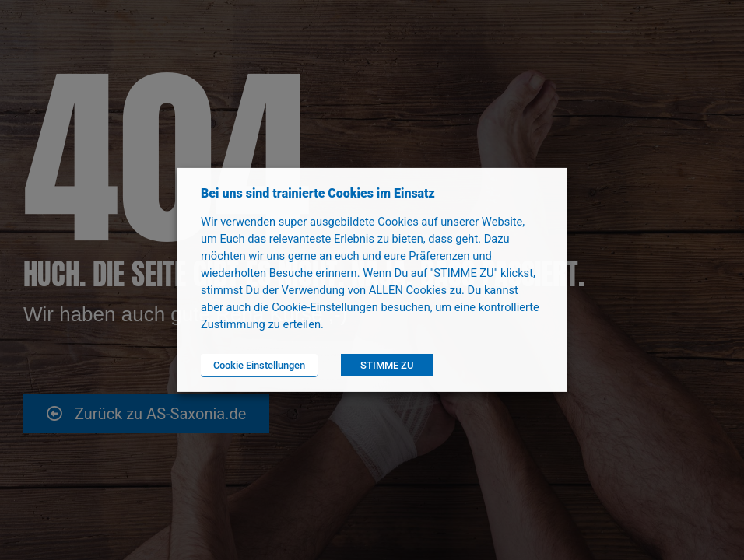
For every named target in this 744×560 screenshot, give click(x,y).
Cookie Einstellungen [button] (259, 365)
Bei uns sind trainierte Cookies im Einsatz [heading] (318, 193)
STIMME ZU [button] (387, 365)
